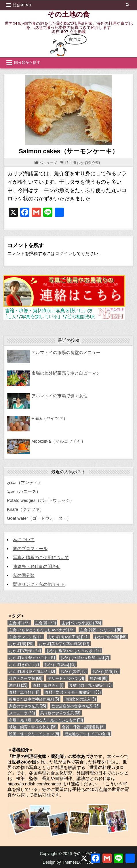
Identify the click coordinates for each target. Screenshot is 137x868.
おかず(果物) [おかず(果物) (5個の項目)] (74, 671)
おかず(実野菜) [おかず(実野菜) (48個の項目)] (25, 650)
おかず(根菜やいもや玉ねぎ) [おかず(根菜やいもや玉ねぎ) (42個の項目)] (74, 650)
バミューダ (48, 162)
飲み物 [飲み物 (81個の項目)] (99, 678)
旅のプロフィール (30, 548)
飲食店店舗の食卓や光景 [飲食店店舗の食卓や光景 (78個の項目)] (76, 706)
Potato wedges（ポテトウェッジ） (41, 500)
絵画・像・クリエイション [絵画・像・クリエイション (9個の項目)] (34, 734)
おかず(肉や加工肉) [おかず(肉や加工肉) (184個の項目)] (68, 637)
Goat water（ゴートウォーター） (39, 518)
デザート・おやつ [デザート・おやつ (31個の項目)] (66, 678)
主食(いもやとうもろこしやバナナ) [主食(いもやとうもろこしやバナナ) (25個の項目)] (42, 630)
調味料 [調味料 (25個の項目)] (18, 685)
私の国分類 (24, 575)
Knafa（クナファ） (25, 509)
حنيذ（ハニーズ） (24, 491)
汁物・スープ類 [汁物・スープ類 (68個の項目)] (26, 678)
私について (24, 540)
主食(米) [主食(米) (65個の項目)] (19, 623)
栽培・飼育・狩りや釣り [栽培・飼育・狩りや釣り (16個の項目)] (33, 727)
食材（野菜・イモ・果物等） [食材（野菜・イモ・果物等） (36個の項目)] (73, 692)
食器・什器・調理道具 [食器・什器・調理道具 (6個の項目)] (83, 727)
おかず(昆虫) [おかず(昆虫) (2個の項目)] (105, 671)
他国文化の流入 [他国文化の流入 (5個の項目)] (80, 699)
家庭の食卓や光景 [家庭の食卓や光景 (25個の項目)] (27, 706)
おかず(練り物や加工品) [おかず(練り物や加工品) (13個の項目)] (32, 671)
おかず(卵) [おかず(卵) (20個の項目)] (21, 643)
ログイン (64, 253)
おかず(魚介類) (88, 162)
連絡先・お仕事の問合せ (37, 566)
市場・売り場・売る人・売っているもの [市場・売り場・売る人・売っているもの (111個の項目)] (46, 720)
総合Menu (22, 5)
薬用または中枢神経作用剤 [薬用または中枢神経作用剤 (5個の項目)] (34, 699)
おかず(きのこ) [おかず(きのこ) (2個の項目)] (24, 664)
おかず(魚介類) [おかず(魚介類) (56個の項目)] (110, 637)
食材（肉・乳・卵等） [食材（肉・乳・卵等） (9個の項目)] (90, 685)
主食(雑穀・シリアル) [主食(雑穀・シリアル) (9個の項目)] (101, 630)
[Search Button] (128, 5)
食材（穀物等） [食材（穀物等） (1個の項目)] (48, 685)
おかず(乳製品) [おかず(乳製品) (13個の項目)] (60, 664)
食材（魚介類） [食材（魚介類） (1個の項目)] (24, 692)
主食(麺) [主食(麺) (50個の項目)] (45, 623)
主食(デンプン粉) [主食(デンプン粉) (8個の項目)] (26, 637)
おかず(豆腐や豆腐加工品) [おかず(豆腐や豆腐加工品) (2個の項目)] (85, 657)
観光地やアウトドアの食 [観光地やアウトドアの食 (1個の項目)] (87, 734)
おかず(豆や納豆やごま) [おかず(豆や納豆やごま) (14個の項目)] (32, 657)
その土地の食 (69, 14)
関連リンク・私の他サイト (39, 584)
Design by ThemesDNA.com (68, 862)
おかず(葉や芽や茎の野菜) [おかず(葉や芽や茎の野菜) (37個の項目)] (64, 643)
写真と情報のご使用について (41, 557)
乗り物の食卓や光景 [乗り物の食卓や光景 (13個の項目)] (60, 713)
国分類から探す (27, 63)
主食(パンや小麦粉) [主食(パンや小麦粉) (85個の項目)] (81, 623)
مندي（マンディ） (25, 482)
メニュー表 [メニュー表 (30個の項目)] (22, 713)
